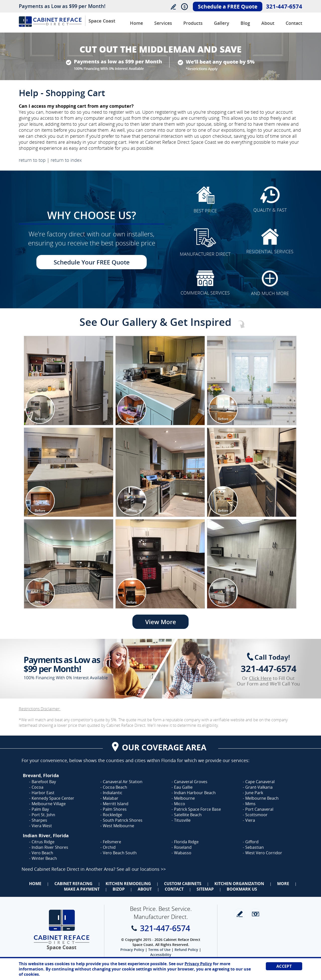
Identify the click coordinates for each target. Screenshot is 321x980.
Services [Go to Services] (163, 23)
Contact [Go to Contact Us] (294, 23)
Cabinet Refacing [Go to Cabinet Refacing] (73, 884)
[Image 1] (69, 381)
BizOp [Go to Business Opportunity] (119, 889)
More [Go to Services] (283, 884)
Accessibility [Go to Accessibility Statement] (161, 955)
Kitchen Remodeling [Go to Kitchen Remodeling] (128, 884)
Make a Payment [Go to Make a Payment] (82, 889)
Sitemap (205, 889)
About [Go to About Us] (268, 23)
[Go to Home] (50, 25)
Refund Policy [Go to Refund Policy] (186, 950)
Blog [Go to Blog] (245, 23)
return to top (32, 160)
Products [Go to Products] (193, 23)
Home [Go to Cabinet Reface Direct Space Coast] (136, 23)
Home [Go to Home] (35, 884)
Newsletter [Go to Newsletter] (255, 914)
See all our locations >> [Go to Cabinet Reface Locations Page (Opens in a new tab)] (141, 869)
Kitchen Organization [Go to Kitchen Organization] (239, 884)
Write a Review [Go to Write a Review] (173, 7)
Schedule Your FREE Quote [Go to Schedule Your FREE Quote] (92, 262)
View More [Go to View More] (161, 622)
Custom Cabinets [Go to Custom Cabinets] (183, 884)
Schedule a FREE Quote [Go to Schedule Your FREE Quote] (228, 7)
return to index (66, 160)
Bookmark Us (242, 889)
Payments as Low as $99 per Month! (62, 6)
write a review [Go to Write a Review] (240, 914)
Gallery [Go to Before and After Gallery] (222, 23)
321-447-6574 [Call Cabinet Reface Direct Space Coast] (284, 6)
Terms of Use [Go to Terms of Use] (159, 950)
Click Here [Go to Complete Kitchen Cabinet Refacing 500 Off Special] (260, 678)
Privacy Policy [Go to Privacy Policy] (132, 950)
